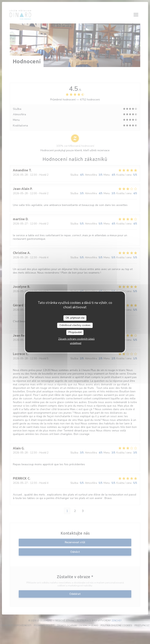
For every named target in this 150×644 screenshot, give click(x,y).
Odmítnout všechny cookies (75, 325)
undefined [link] (76, 343)
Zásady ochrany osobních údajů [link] (76, 339)
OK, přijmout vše (75, 318)
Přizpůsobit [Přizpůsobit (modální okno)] (75, 332)
